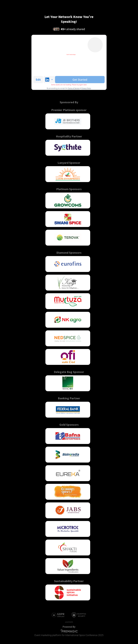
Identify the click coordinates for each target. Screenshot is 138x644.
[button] (68, 121)
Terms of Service (74, 88)
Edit (38, 80)
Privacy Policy (86, 88)
